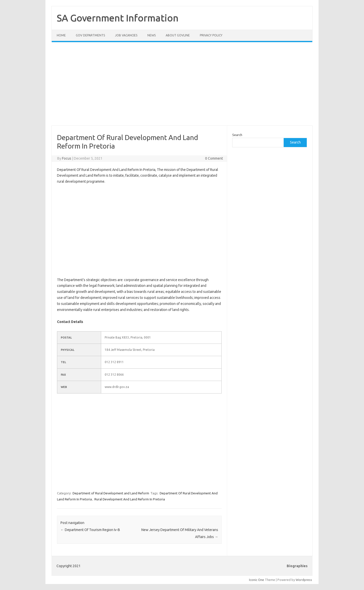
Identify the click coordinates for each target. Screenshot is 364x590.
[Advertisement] (182, 87)
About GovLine (178, 35)
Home (61, 35)
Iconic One (257, 580)
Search (237, 135)
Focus (67, 158)
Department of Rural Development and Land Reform (111, 493)
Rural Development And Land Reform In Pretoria (130, 499)
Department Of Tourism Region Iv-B (90, 530)
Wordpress (304, 580)
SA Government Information (118, 18)
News (151, 35)
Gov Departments (90, 35)
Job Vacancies (126, 35)
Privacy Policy (211, 35)
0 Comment (214, 158)
